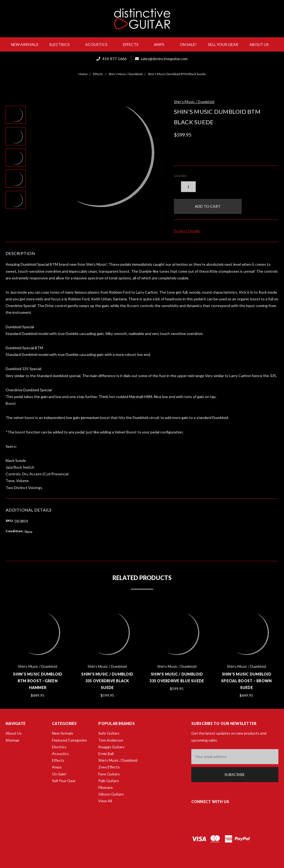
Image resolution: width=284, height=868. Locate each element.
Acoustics (98, 44)
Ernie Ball (106, 754)
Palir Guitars (109, 781)
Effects (133, 44)
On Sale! (188, 44)
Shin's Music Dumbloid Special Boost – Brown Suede (246, 681)
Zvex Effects (109, 767)
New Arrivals (25, 44)
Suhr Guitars (109, 733)
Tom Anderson (111, 740)
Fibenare (106, 787)
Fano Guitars (109, 774)
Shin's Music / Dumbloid (118, 760)
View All (105, 801)
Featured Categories (69, 740)
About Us (261, 44)
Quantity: (181, 176)
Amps (161, 44)
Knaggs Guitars (111, 747)
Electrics (62, 44)
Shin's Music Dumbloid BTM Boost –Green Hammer (38, 681)
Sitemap (12, 740)
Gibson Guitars (111, 794)
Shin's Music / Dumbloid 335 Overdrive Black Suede (107, 681)
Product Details (189, 231)
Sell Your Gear (223, 44)
